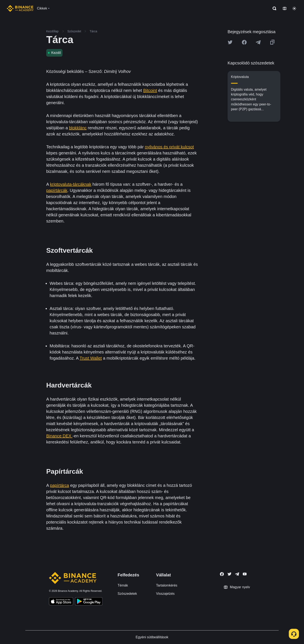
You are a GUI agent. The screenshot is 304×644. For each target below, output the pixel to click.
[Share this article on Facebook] (244, 42)
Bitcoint (150, 90)
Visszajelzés (165, 594)
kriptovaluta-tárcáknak (71, 184)
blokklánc (78, 128)
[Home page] (20, 8)
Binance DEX (59, 436)
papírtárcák (57, 190)
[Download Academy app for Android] (89, 602)
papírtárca (60, 485)
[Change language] (285, 8)
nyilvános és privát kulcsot (169, 147)
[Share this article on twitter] (230, 42)
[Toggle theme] (294, 8)
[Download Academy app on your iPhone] (61, 602)
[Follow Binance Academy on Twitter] (229, 574)
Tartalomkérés (167, 585)
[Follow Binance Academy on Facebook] (222, 574)
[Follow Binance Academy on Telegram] (237, 574)
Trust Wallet (91, 358)
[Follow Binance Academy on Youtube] (245, 574)
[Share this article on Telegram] (258, 42)
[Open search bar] (273, 8)
